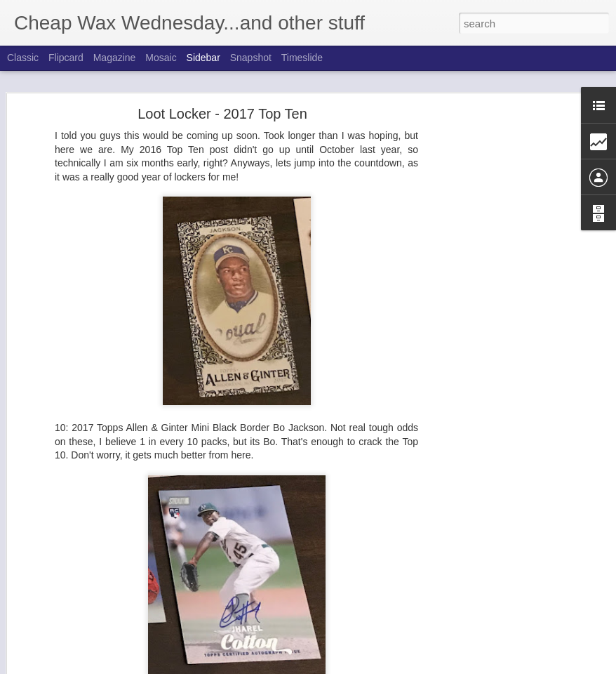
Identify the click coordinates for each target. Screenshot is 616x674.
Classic (23, 58)
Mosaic (161, 58)
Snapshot (251, 58)
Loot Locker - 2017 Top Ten (222, 97)
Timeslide (302, 58)
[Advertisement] (495, 317)
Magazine (115, 58)
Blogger (378, 666)
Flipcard (66, 58)
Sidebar (203, 58)
